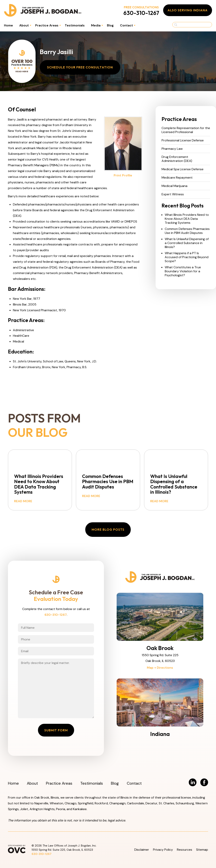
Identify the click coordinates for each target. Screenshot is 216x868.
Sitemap (202, 850)
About (24, 25)
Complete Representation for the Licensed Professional (186, 130)
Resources (185, 850)
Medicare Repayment (177, 178)
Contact (126, 25)
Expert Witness (173, 194)
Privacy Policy (163, 850)
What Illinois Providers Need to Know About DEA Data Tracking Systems (187, 219)
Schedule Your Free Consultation (80, 67)
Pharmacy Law (172, 149)
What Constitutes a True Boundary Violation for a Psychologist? (183, 271)
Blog (110, 25)
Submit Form (56, 730)
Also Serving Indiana (188, 10)
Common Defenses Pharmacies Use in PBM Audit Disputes (187, 231)
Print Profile (123, 175)
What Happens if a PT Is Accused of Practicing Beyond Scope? (187, 257)
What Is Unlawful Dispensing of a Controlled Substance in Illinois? (187, 243)
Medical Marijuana (174, 186)
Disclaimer (142, 850)
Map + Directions (160, 668)
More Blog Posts (108, 529)
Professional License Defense (183, 140)
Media (96, 25)
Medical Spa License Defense (183, 169)
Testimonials (75, 25)
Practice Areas (47, 25)
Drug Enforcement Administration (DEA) (177, 159)
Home (8, 25)
